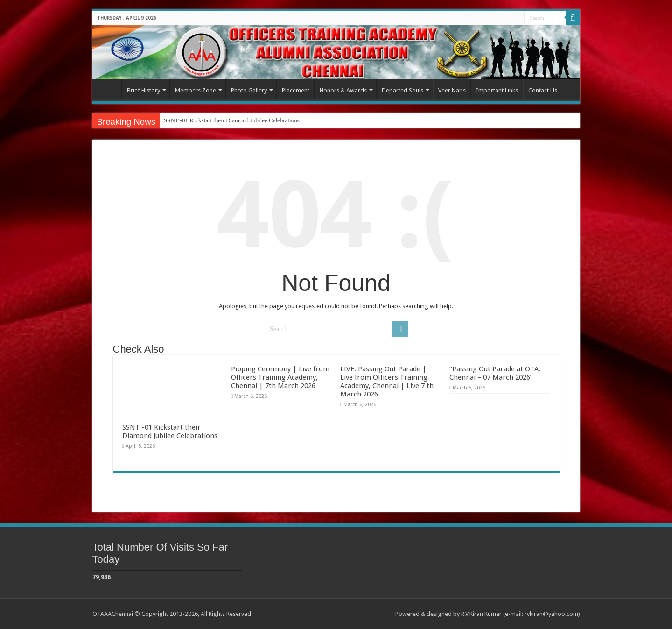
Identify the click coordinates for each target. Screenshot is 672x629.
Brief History (143, 90)
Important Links (497, 90)
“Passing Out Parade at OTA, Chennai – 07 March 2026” (495, 373)
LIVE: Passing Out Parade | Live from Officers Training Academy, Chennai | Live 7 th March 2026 (387, 382)
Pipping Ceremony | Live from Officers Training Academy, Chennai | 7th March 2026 (280, 377)
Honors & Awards (343, 90)
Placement (296, 90)
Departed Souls (402, 90)
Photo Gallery (249, 90)
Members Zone (196, 90)
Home (109, 89)
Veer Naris (452, 90)
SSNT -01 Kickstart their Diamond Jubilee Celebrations (232, 120)
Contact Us (543, 90)
